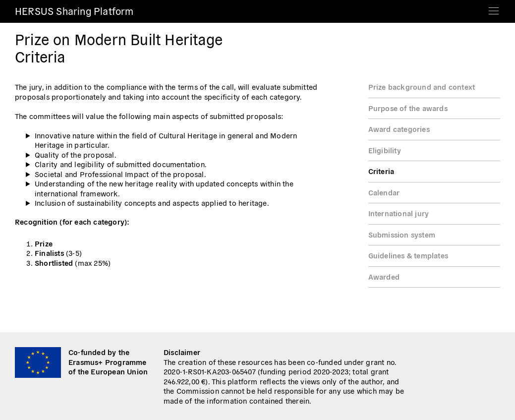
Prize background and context (422, 87)
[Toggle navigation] (494, 8)
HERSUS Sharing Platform (74, 11)
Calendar (384, 192)
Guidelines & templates (408, 255)
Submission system (402, 234)
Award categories (399, 129)
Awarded (384, 276)
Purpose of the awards (408, 108)
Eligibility (385, 150)
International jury (399, 213)
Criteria (381, 171)
